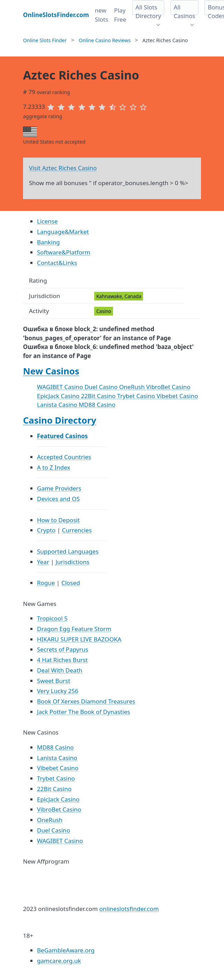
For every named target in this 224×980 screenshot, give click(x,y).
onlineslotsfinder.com (129, 909)
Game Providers (59, 488)
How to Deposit (58, 520)
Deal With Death (60, 670)
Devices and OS (58, 499)
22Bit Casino (99, 396)
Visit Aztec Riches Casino (63, 168)
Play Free (120, 15)
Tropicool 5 (52, 618)
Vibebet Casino (177, 396)
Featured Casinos (62, 436)
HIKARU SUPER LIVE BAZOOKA (79, 639)
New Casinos (51, 371)
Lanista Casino (58, 405)
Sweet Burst (54, 681)
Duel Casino (102, 387)
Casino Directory (60, 420)
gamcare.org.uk (59, 961)
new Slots (102, 15)
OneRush (133, 387)
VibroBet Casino (168, 387)
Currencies (77, 530)
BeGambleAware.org (66, 950)
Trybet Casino (137, 396)
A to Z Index (54, 467)
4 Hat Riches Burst (62, 660)
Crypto (46, 530)
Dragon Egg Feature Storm (74, 629)
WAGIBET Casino (61, 387)
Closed (71, 583)
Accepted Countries (64, 457)
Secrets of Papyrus (63, 649)
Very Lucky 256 (58, 691)
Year (43, 562)
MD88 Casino (97, 405)
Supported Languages (68, 551)
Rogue (46, 583)
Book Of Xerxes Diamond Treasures (86, 701)
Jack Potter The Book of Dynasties (84, 712)
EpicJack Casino (59, 396)
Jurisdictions (72, 562)
